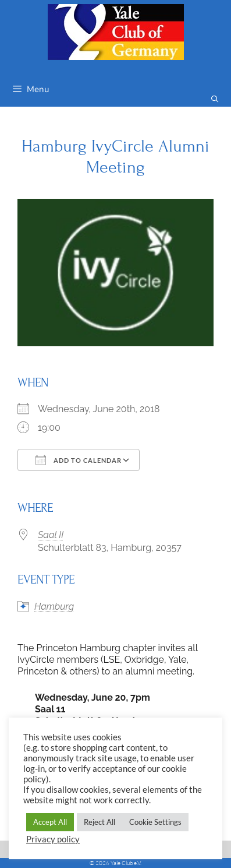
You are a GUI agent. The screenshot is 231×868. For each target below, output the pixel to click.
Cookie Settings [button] (155, 822)
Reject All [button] (99, 822)
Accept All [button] (50, 822)
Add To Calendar (79, 460)
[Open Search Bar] (215, 99)
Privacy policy (53, 839)
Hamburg (54, 607)
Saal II (51, 535)
